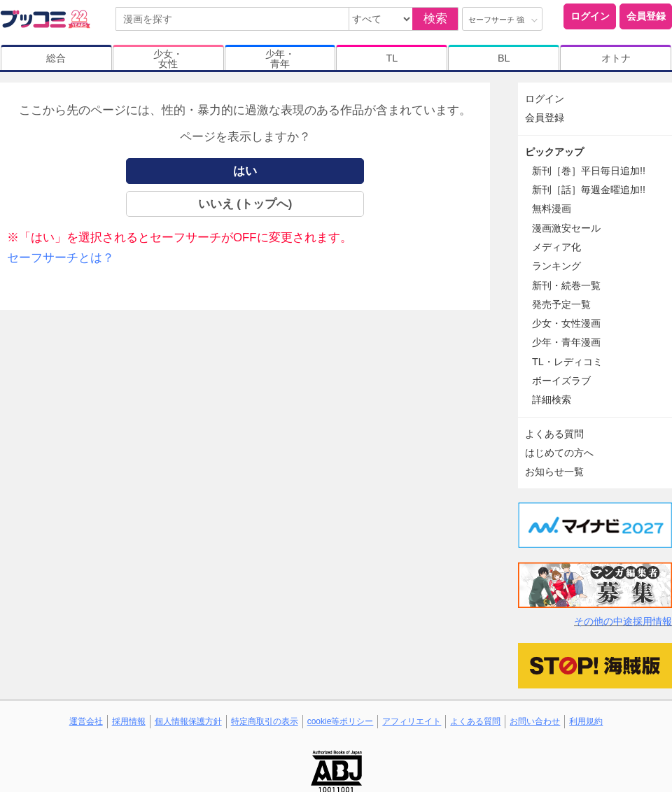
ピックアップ (554, 152)
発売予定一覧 (561, 304)
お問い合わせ (535, 721)
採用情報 (129, 721)
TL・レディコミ (567, 362)
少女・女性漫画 (566, 323)
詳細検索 (552, 399)
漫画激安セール (566, 228)
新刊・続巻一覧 (566, 285)
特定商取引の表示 (265, 721)
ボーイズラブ (561, 381)
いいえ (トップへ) (245, 204)
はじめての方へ (559, 453)
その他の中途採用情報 (623, 621)
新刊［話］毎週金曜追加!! (589, 190)
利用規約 (586, 721)
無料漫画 (552, 208)
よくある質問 (554, 434)
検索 (435, 19)
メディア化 (556, 247)
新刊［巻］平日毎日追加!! (589, 171)
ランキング (556, 266)
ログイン (590, 16)
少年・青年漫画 (566, 342)
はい (245, 171)
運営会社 (86, 721)
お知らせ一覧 (554, 472)
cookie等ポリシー (341, 721)
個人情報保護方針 (188, 721)
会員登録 (646, 16)
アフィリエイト (412, 721)
